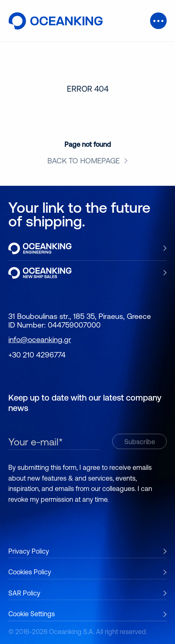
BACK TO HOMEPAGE (84, 161)
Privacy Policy (29, 551)
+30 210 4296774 (37, 355)
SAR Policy (24, 593)
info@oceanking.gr (40, 339)
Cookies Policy (30, 572)
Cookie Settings (32, 614)
